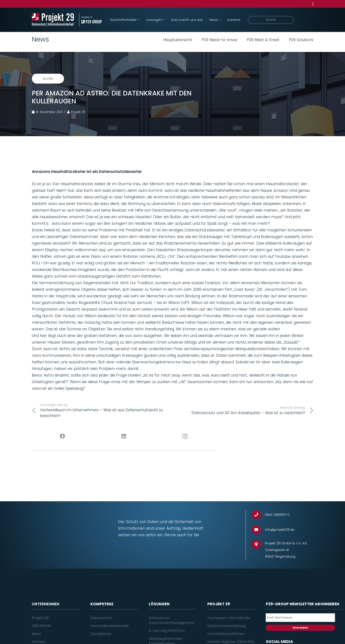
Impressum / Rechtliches (229, 618)
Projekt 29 (40, 618)
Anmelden (300, 628)
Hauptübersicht (178, 40)
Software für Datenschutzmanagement (172, 620)
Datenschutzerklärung (226, 626)
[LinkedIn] (124, 436)
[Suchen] (307, 20)
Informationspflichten (226, 634)
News (36, 634)
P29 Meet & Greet (263, 40)
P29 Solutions (301, 40)
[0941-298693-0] (258, 515)
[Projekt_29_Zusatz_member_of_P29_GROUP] (90, 20)
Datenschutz (101, 618)
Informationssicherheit (110, 626)
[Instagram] (185, 436)
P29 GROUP (42, 626)
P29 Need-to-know (220, 40)
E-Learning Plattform (167, 631)
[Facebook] (63, 436)
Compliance (101, 634)
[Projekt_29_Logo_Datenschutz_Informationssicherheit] (53, 20)
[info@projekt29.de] (258, 530)
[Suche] (271, 20)
